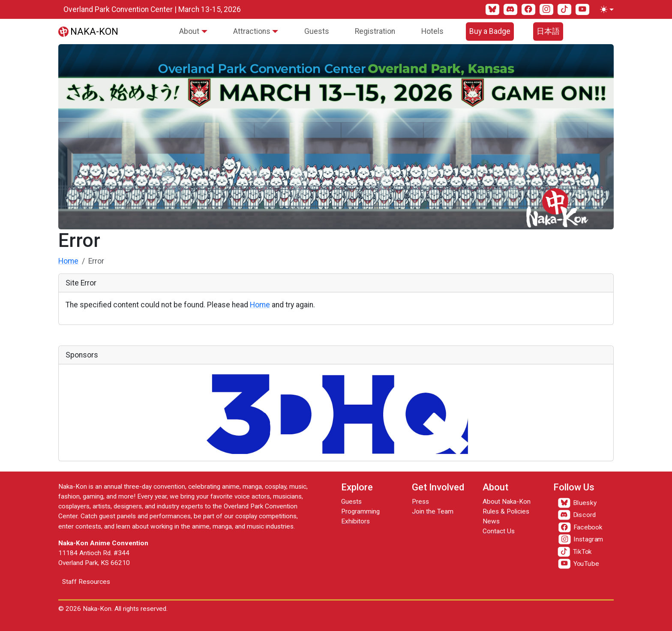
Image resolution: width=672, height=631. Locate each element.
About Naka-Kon (507, 502)
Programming (360, 511)
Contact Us (499, 531)
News (491, 521)
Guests (317, 31)
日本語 (548, 31)
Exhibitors (355, 521)
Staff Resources (86, 582)
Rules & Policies (506, 511)
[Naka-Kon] (88, 31)
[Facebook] (528, 9)
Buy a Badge (490, 31)
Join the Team (433, 511)
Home (68, 261)
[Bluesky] (492, 9)
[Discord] (510, 9)
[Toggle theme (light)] (605, 9)
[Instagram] (546, 9)
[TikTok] (564, 9)
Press (420, 502)
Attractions (252, 31)
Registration (375, 31)
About (189, 31)
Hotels (432, 31)
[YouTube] (582, 9)
